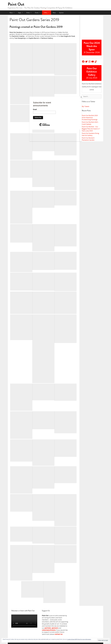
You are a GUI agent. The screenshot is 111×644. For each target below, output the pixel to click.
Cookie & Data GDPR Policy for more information (79, 639)
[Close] (81, 97)
